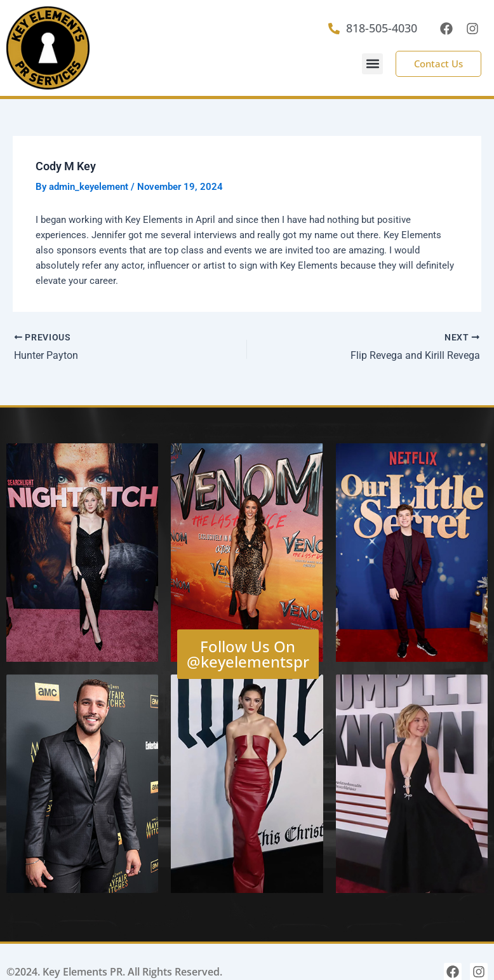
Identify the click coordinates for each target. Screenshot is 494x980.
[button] (372, 64)
